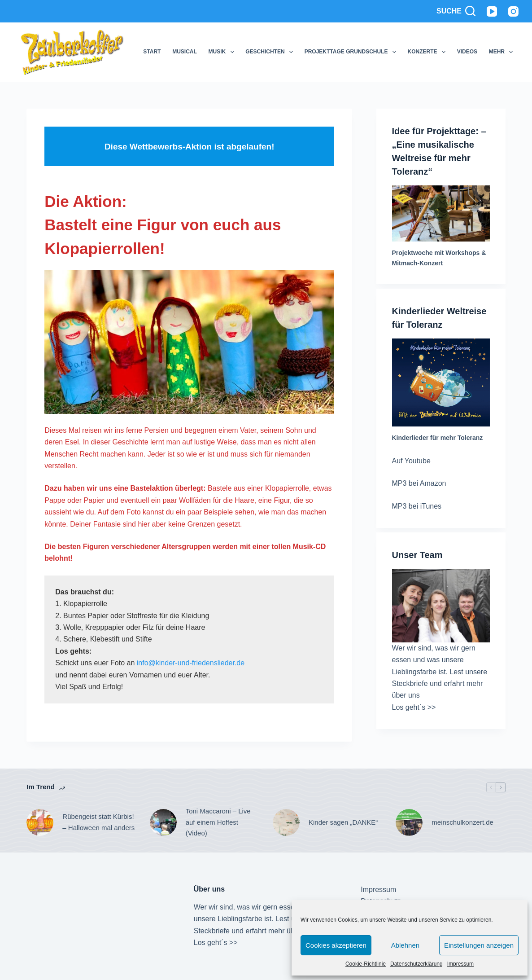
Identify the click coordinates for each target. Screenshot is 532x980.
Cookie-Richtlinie (366, 964)
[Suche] (456, 11)
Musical (185, 52)
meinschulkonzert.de (462, 822)
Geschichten (271, 52)
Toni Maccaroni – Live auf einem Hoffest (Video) (218, 822)
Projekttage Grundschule (352, 52)
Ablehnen (405, 945)
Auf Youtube (411, 461)
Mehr (503, 52)
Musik (223, 52)
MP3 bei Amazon (419, 483)
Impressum (460, 964)
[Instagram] (513, 11)
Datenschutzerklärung (416, 964)
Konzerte (428, 52)
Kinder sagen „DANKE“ (343, 822)
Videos (467, 52)
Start (152, 52)
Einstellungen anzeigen (479, 945)
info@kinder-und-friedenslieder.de (191, 663)
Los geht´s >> (414, 707)
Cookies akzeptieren (336, 945)
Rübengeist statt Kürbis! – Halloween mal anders (98, 822)
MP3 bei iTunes (417, 506)
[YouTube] (492, 11)
